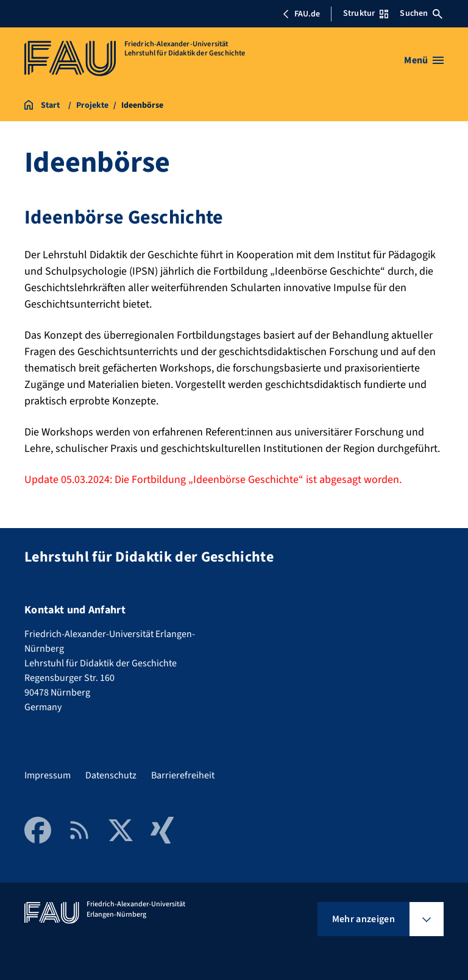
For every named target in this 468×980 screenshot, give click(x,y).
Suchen (421, 13)
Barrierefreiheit (183, 775)
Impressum (48, 775)
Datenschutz (111, 775)
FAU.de (301, 14)
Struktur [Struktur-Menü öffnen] (366, 13)
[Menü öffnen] (424, 60)
